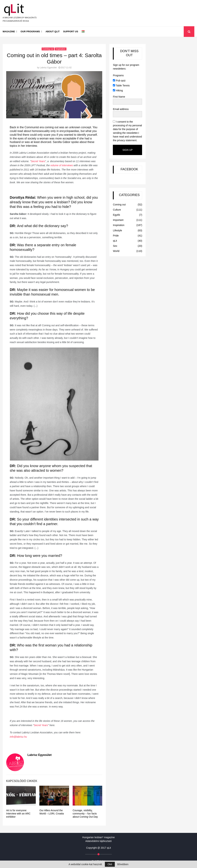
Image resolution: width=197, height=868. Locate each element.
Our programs (30, 31)
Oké (110, 864)
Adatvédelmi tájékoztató (99, 841)
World (116, 251)
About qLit (53, 31)
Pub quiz (119, 81)
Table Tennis (121, 86)
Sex (115, 246)
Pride (116, 236)
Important (118, 220)
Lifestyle (117, 230)
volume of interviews (62, 165)
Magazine (9, 31)
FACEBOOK (129, 169)
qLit (115, 241)
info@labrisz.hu (18, 737)
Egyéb (116, 215)
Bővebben (123, 864)
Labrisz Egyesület (48, 68)
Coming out (48, 49)
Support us (71, 31)
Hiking (118, 90)
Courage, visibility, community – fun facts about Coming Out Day (85, 814)
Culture (117, 210)
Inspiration (60, 49)
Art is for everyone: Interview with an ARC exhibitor (18, 814)
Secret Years (38, 161)
